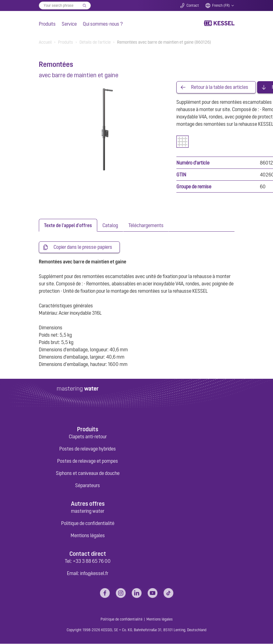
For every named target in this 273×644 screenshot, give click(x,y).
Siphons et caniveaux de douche (88, 473)
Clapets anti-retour (88, 436)
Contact (193, 5)
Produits (47, 24)
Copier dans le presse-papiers (83, 247)
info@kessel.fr (94, 573)
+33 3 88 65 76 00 (92, 561)
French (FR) (221, 5)
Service (69, 24)
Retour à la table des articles (220, 87)
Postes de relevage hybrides (88, 449)
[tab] (68, 225)
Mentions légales (88, 536)
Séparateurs (88, 485)
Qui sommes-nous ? (103, 24)
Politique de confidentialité (88, 523)
